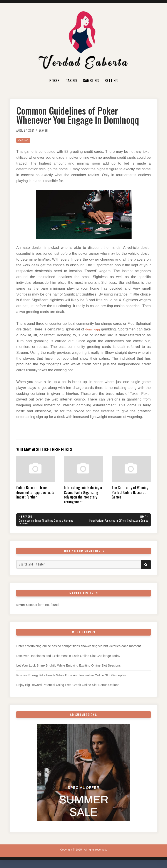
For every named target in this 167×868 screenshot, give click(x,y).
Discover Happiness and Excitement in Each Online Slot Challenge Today (68, 657)
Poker (54, 80)
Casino (71, 80)
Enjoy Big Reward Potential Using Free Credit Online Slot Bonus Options (68, 686)
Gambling (91, 80)
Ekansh (48, 130)
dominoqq (98, 329)
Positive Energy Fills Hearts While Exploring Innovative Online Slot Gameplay (71, 677)
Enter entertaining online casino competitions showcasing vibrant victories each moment (78, 648)
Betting (111, 80)
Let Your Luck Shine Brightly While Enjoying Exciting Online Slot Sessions (68, 667)
